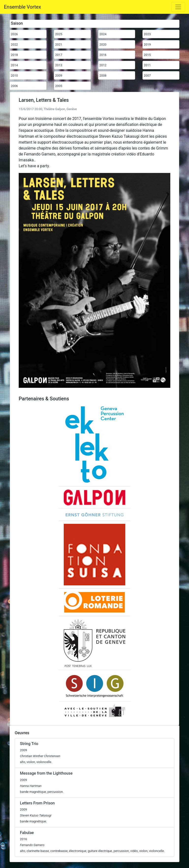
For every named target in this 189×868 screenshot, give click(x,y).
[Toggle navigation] (178, 7)
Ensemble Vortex (23, 7)
